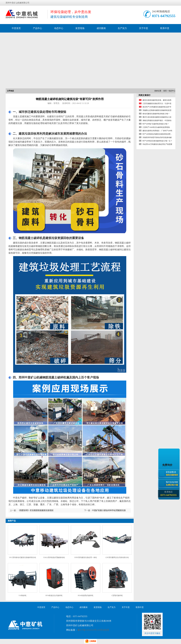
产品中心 (37, 28)
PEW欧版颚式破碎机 (85, 595)
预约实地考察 (173, 484)
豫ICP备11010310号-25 (89, 630)
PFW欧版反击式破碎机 (54, 595)
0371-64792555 (164, 16)
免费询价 (168, 465)
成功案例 (101, 28)
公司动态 (10, 91)
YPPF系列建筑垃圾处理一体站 (86, 557)
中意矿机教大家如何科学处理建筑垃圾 (109, 510)
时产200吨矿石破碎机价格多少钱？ (156, 124)
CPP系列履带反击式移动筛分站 (117, 557)
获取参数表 (173, 474)
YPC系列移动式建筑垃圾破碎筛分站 (22, 557)
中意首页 (16, 28)
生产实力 (122, 28)
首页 (165, 91)
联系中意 (165, 28)
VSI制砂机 (22, 595)
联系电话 (168, 494)
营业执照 (105, 630)
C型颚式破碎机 (117, 595)
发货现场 (80, 28)
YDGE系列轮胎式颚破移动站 (54, 557)
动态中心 (59, 28)
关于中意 (144, 28)
